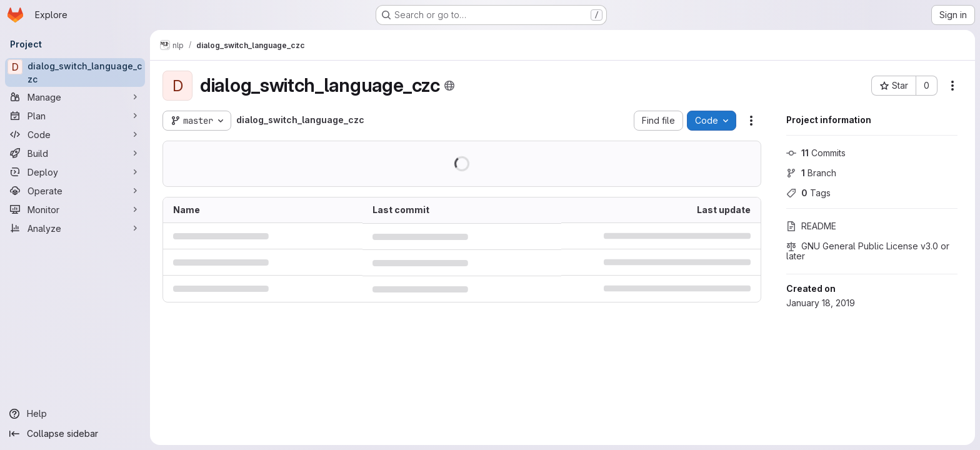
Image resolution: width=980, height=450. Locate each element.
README (811, 226)
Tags (808, 193)
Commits (816, 153)
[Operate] (75, 191)
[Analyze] (75, 228)
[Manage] (75, 97)
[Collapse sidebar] (75, 434)
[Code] (75, 134)
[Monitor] (75, 209)
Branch (811, 173)
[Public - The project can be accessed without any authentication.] (449, 86)
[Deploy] (75, 172)
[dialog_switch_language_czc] (75, 72)
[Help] (75, 414)
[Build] (75, 153)
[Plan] (75, 116)
